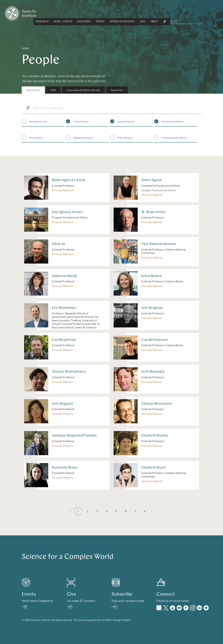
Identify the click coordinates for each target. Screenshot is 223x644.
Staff (53, 90)
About (187, 13)
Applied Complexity (155, 13)
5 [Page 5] (116, 511)
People (133, 13)
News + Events (96, 13)
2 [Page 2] (88, 511)
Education (117, 13)
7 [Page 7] (135, 511)
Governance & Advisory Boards (83, 90)
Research (75, 13)
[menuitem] (33, 90)
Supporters (117, 90)
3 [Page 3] (97, 511)
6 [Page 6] (126, 511)
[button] (75, 13)
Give (175, 13)
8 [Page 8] (145, 511)
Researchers (33, 90)
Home (25, 49)
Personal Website (62, 190)
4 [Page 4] (107, 511)
